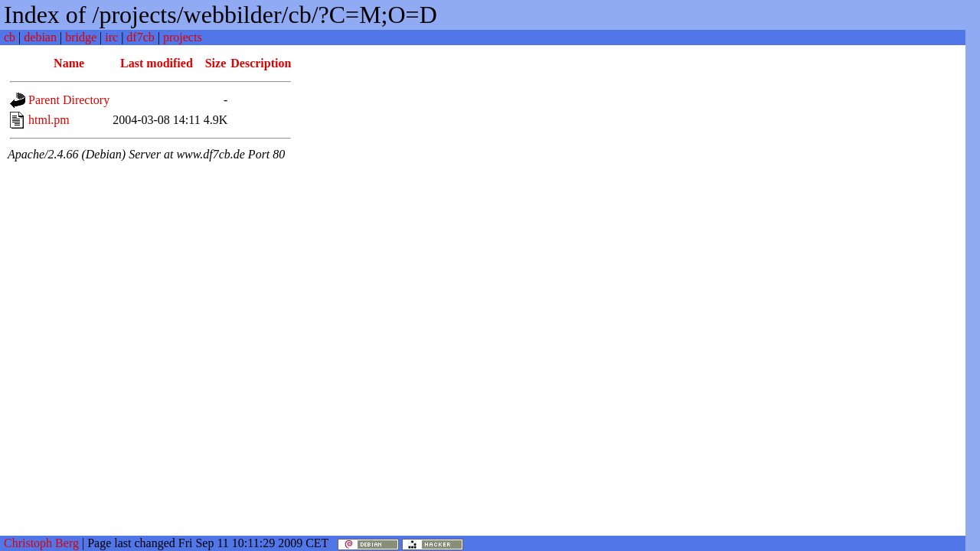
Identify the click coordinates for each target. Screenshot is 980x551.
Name (69, 63)
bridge (81, 37)
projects (183, 37)
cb (10, 37)
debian (40, 37)
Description (261, 63)
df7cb (140, 37)
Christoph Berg (41, 543)
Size (216, 63)
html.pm (49, 120)
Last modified (157, 63)
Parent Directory (69, 100)
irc (111, 37)
